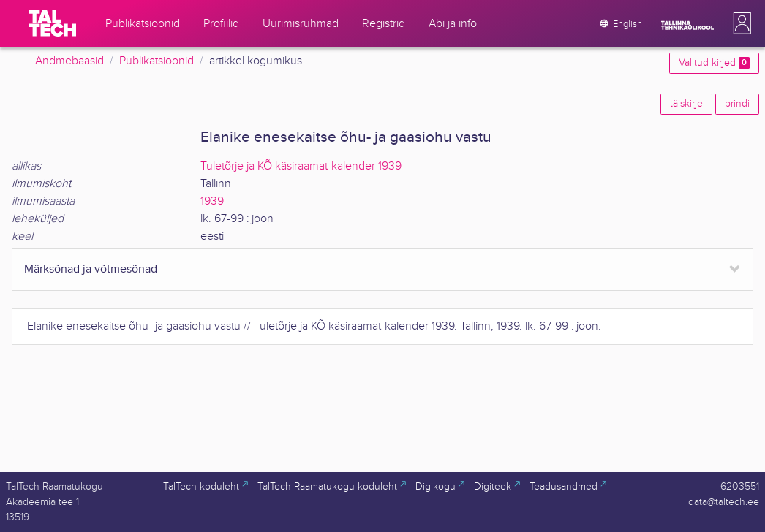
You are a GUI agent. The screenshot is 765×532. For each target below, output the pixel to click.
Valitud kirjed (714, 63)
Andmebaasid (69, 61)
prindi (737, 104)
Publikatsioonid (157, 61)
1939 (212, 201)
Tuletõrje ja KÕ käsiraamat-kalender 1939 (301, 166)
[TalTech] (53, 23)
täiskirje (686, 104)
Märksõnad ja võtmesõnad (91, 269)
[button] (739, 23)
